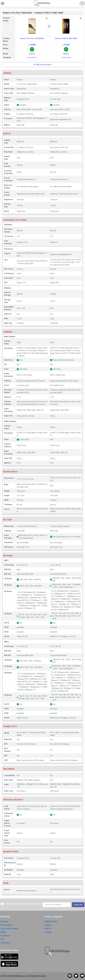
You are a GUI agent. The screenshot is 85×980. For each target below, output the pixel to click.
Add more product (43, 65)
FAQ (2, 939)
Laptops (48, 932)
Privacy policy (7, 925)
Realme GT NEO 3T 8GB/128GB (66, 38)
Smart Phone (32, 57)
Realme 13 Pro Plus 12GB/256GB (32, 38)
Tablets (48, 925)
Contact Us (5, 943)
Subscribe (78, 905)
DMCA (3, 932)
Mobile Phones (51, 921)
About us (4, 921)
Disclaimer (5, 936)
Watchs (48, 929)
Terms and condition (10, 929)
